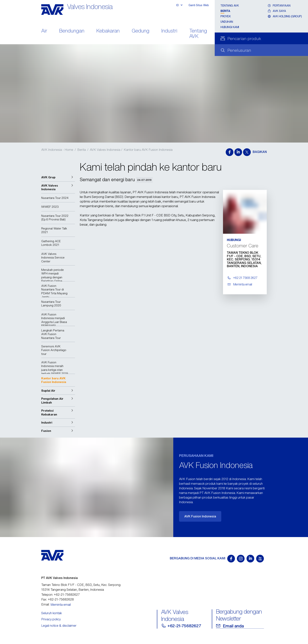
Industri (169, 31)
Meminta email (61, 605)
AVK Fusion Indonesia (200, 516)
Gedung (141, 31)
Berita (225, 11)
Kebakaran (108, 31)
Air (44, 31)
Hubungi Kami (230, 27)
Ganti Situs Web (199, 5)
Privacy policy (51, 619)
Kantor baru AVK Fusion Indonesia (148, 150)
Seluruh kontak (52, 613)
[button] (58, 177)
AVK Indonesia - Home (57, 150)
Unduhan (227, 22)
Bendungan (72, 31)
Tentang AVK (198, 34)
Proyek (226, 16)
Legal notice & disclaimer (59, 626)
